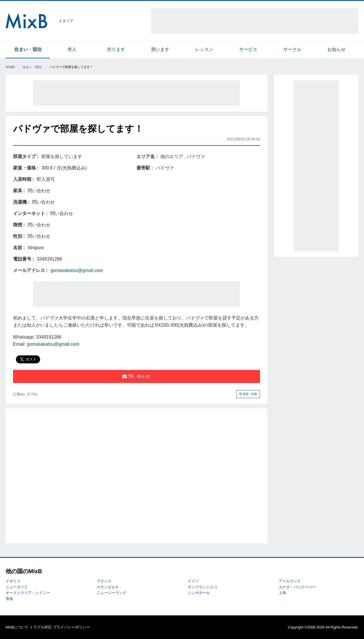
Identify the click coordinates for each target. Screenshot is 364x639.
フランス (104, 581)
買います (160, 49)
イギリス (13, 581)
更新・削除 (248, 394)
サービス (248, 49)
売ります (116, 49)
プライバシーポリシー (71, 627)
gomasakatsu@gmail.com (76, 270)
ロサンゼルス (108, 587)
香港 (9, 599)
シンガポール (199, 593)
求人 (72, 49)
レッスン (204, 49)
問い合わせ (136, 376)
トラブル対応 (41, 627)
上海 (282, 593)
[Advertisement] (255, 21)
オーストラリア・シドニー (28, 593)
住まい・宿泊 (28, 49)
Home (10, 67)
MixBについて (17, 627)
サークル (292, 49)
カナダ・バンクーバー (297, 587)
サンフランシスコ (202, 587)
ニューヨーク (17, 587)
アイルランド (290, 581)
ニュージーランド (111, 593)
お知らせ (336, 49)
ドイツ (193, 581)
